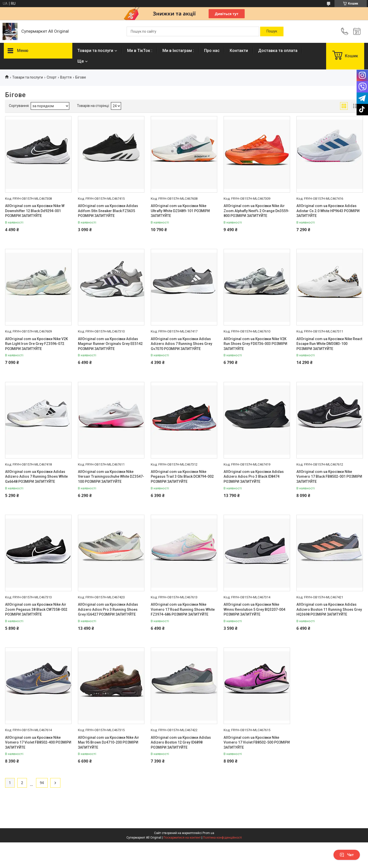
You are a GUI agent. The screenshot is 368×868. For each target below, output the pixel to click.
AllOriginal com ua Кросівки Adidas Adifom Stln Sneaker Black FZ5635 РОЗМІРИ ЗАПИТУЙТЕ (108, 211)
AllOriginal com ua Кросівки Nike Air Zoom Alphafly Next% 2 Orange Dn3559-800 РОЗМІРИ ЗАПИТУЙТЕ (256, 211)
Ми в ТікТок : (140, 51)
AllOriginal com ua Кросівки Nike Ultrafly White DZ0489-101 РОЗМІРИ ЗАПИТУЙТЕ (180, 211)
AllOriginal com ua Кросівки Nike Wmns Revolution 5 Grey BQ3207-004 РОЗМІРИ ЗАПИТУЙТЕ (254, 609)
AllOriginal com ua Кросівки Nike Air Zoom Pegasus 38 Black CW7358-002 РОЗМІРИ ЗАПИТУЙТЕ (36, 609)
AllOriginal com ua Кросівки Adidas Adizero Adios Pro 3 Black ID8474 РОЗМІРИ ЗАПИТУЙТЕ (254, 477)
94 (42, 783)
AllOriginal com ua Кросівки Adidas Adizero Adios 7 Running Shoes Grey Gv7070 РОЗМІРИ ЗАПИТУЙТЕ (181, 344)
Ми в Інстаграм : (178, 51)
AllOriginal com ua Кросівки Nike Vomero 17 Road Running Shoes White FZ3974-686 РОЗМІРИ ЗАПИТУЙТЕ (183, 609)
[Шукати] (272, 31)
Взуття (66, 77)
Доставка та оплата (278, 51)
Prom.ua (208, 833)
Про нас (212, 51)
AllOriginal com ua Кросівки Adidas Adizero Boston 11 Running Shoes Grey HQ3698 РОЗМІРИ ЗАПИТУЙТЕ (329, 609)
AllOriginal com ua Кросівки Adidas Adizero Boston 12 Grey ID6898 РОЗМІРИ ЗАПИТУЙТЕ (181, 742)
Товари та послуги (95, 51)
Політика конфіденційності (222, 838)
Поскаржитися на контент (182, 838)
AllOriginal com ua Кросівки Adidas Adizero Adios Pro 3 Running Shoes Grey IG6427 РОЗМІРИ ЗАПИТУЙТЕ (108, 609)
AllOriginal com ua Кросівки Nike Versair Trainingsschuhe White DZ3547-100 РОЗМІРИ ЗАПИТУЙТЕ (111, 477)
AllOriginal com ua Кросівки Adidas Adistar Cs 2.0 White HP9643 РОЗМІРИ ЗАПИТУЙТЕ (328, 211)
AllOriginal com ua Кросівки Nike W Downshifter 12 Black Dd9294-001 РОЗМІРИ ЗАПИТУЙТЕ (35, 211)
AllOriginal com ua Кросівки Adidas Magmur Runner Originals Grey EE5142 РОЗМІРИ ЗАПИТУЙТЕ (110, 344)
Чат (347, 855)
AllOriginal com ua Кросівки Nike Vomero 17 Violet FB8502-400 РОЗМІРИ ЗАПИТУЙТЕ (38, 742)
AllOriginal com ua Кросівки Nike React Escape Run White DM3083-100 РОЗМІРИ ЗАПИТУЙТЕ (329, 344)
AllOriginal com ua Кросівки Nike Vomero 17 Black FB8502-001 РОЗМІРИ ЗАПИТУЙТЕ (329, 477)
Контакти (239, 51)
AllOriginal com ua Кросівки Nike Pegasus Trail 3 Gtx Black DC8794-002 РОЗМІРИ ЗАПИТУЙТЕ (182, 477)
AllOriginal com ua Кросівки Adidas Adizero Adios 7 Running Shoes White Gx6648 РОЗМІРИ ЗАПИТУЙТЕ (36, 477)
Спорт (52, 77)
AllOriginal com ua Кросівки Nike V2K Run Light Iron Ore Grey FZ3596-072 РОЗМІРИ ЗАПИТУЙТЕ (37, 344)
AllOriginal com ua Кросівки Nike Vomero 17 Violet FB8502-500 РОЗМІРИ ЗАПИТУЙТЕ (257, 742)
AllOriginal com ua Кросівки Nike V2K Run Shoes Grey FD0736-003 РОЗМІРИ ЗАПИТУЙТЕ (255, 344)
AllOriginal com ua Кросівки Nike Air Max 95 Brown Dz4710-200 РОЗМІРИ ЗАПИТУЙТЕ (108, 742)
